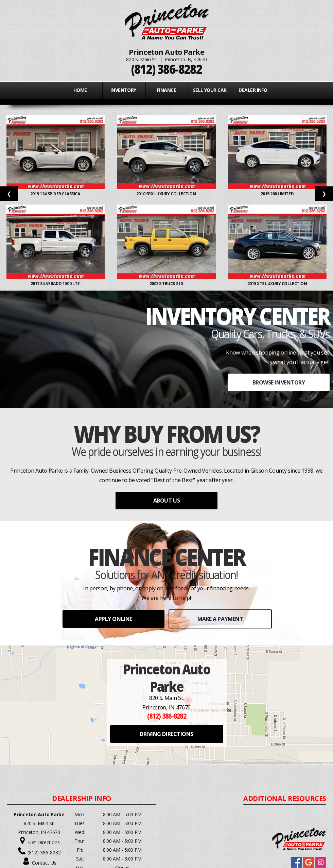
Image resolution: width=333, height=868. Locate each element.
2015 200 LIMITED (278, 194)
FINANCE (166, 90)
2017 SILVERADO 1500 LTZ (56, 284)
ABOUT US (166, 501)
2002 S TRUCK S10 (167, 284)
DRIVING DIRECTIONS (166, 734)
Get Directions (44, 842)
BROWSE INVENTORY (279, 382)
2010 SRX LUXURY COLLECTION (166, 194)
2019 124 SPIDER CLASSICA (56, 194)
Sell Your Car (210, 90)
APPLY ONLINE (113, 619)
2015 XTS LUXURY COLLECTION (278, 284)
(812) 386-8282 (44, 853)
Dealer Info (253, 90)
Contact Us (44, 863)
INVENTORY (123, 90)
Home (80, 90)
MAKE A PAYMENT (220, 619)
